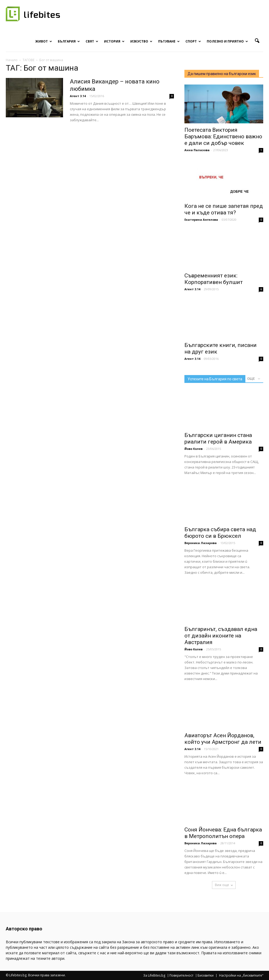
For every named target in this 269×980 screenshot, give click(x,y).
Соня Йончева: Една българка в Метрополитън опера (223, 833)
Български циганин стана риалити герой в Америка (218, 438)
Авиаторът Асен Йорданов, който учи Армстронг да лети (223, 739)
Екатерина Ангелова (201, 220)
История (114, 41)
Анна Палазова (197, 150)
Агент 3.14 (78, 96)
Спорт (193, 41)
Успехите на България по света (215, 379)
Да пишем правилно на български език (222, 74)
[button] (257, 41)
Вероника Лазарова (201, 543)
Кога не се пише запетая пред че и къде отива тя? (224, 209)
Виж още (224, 885)
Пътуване (169, 41)
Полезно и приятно (227, 41)
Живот (44, 41)
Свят (92, 41)
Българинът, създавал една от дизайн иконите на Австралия (221, 636)
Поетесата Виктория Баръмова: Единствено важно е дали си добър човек (223, 136)
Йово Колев (193, 449)
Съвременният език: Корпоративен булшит (214, 279)
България (69, 41)
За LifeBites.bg (154, 976)
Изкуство (141, 41)
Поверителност (181, 976)
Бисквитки (206, 976)
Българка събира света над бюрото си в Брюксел (220, 533)
